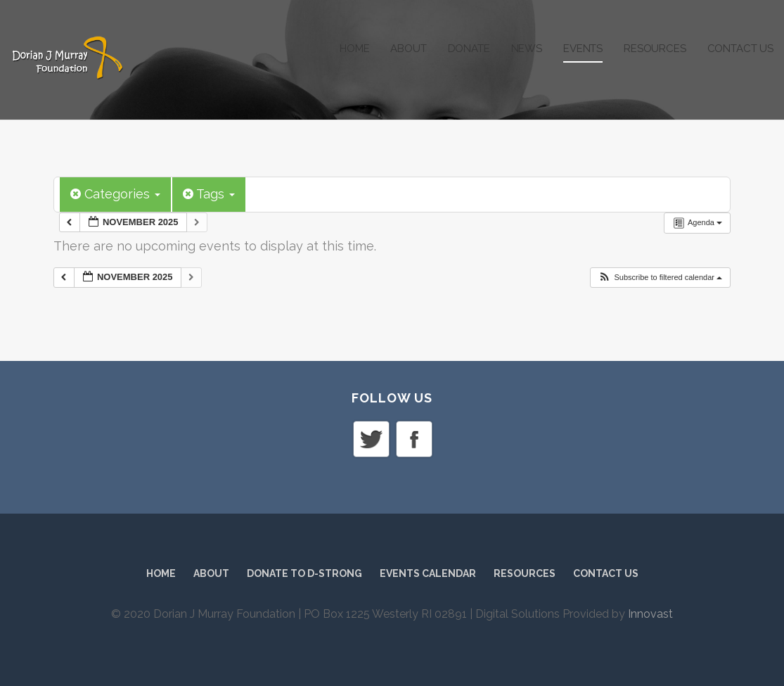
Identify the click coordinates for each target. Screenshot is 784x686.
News (527, 49)
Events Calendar (428, 573)
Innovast (650, 614)
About (408, 49)
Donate (469, 49)
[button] (660, 278)
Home (354, 49)
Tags (209, 194)
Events (583, 49)
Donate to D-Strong (304, 573)
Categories (115, 194)
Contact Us (740, 49)
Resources (655, 49)
